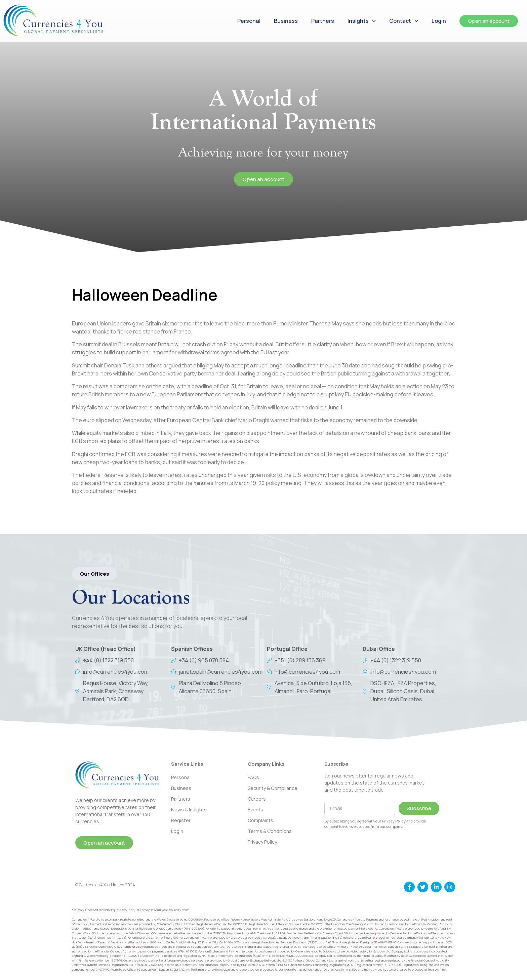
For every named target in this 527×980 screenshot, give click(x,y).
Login (439, 21)
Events (255, 810)
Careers (257, 799)
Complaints (260, 820)
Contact (404, 21)
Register (181, 820)
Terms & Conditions (270, 831)
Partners (323, 21)
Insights (362, 21)
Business (286, 21)
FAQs (253, 777)
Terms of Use (132, 947)
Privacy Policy (262, 842)
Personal (249, 21)
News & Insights (189, 810)
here (375, 938)
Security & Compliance (273, 788)
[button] (94, 574)
